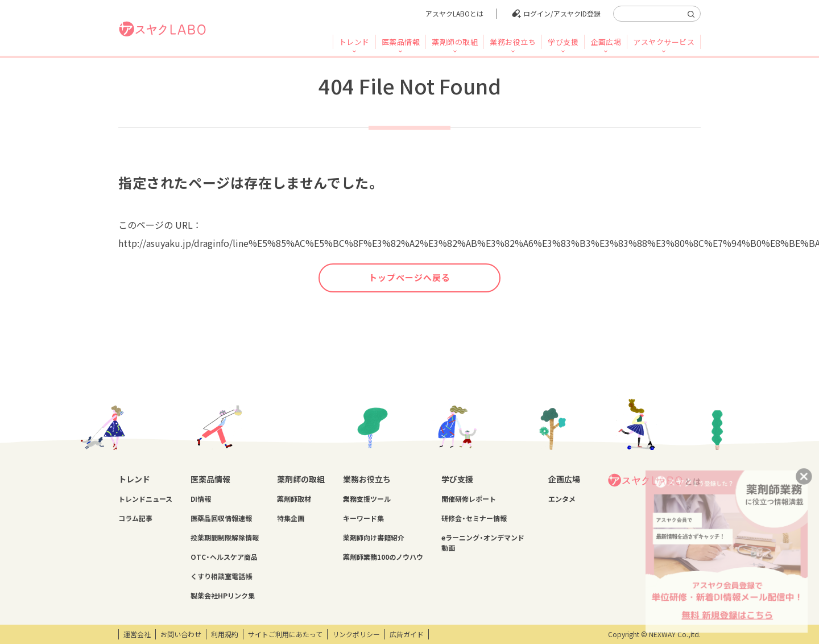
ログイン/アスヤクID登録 (562, 14)
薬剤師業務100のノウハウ (383, 557)
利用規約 (225, 634)
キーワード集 (363, 518)
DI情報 (201, 499)
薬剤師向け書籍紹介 (374, 538)
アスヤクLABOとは (454, 14)
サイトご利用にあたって (285, 634)
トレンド (354, 42)
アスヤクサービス (664, 42)
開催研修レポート (469, 499)
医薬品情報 (401, 42)
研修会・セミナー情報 (474, 518)
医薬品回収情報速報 (221, 518)
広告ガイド (407, 634)
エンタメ (562, 499)
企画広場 (606, 42)
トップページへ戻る (409, 278)
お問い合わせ (181, 634)
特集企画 (291, 518)
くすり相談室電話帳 (221, 576)
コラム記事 (135, 518)
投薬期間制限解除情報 (225, 538)
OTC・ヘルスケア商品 (224, 557)
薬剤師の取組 (455, 42)
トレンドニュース (145, 499)
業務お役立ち (513, 42)
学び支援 (563, 42)
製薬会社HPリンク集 (223, 596)
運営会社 (137, 634)
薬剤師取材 (294, 499)
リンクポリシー (356, 634)
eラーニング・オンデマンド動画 (483, 543)
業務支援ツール (367, 499)
